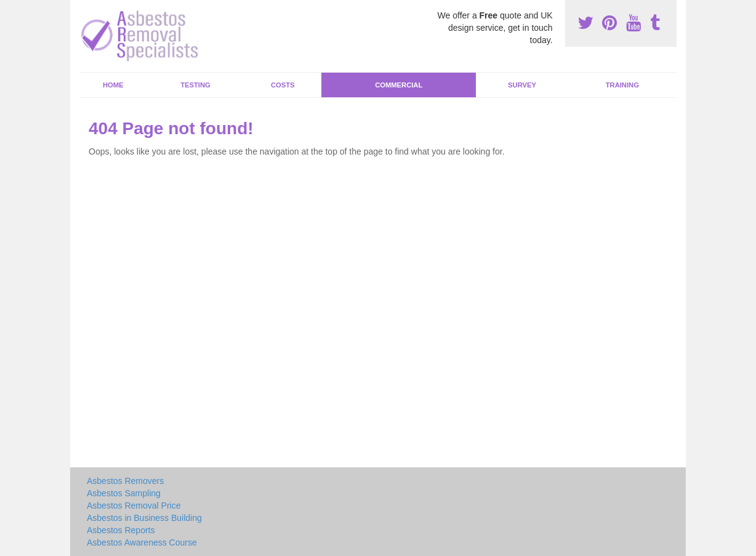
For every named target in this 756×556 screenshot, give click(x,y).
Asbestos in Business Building (144, 518)
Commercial (399, 85)
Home (113, 85)
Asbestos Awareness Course (142, 542)
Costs (283, 85)
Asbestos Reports (121, 530)
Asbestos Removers (125, 481)
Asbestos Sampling (124, 493)
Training (622, 85)
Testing (195, 85)
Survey (522, 85)
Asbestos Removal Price (134, 506)
